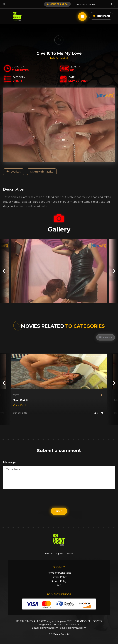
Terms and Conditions (59, 573)
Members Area (57, 4)
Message (9, 462)
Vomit (16, 395)
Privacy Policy (59, 577)
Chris (16, 405)
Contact (70, 554)
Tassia (64, 58)
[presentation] (4, 271)
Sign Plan (102, 16)
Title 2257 (49, 554)
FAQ (59, 585)
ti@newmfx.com (49, 628)
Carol (23, 405)
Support (60, 554)
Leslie (54, 58)
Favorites (14, 172)
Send (59, 511)
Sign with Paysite (42, 172)
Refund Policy (59, 581)
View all (106, 337)
